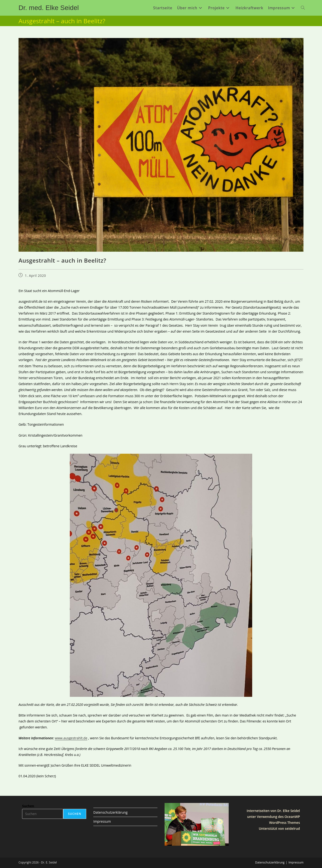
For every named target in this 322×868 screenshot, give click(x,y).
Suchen (28, 806)
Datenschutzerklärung (110, 812)
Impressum (102, 821)
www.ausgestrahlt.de (71, 738)
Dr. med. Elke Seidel (49, 8)
